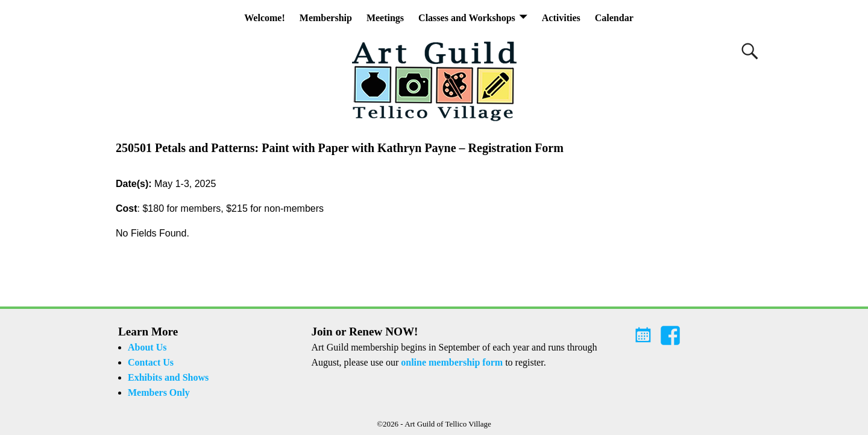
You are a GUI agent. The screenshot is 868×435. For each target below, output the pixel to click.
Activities (561, 18)
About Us (147, 347)
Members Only (159, 392)
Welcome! (265, 18)
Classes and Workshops (467, 18)
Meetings (385, 18)
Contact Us (151, 362)
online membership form (452, 362)
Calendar (614, 18)
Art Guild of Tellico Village (448, 424)
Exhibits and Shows (168, 377)
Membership (326, 18)
